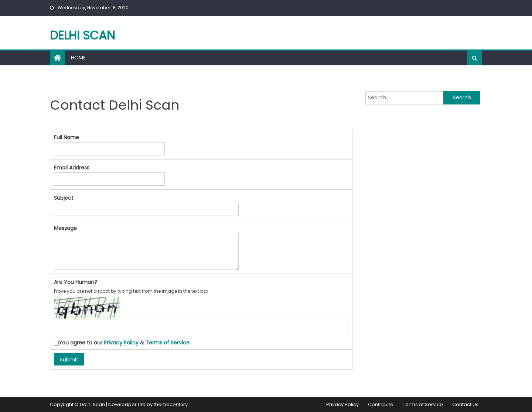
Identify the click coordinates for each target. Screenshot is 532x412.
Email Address (72, 168)
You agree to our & (122, 343)
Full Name (66, 137)
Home (78, 58)
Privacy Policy (121, 343)
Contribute (381, 404)
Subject (64, 198)
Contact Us (465, 404)
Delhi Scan (82, 35)
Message (65, 228)
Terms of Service (168, 343)
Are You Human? (76, 282)
